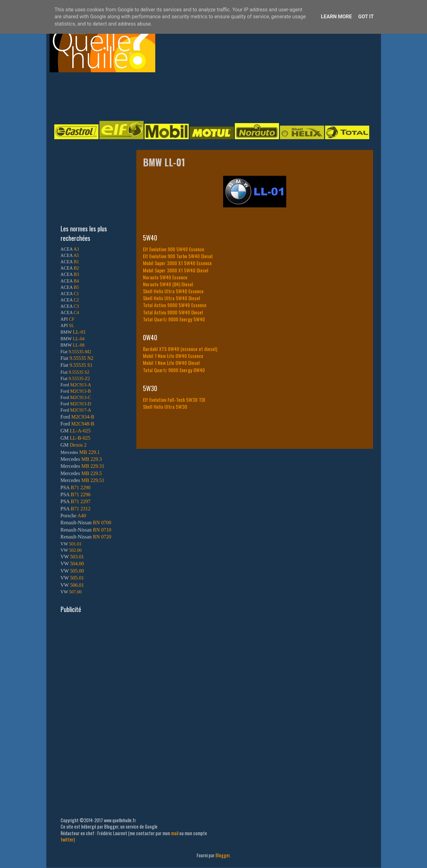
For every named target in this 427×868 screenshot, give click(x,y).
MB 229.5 (92, 473)
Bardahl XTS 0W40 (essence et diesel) (180, 349)
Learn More (336, 17)
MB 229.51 (93, 480)
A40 (82, 516)
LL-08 (79, 345)
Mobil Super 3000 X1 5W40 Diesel (176, 270)
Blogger (223, 855)
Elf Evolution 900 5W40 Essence (174, 249)
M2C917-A (80, 410)
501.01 (75, 544)
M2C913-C (80, 397)
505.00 (77, 571)
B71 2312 (81, 509)
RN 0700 (102, 523)
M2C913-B (80, 391)
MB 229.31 (93, 466)
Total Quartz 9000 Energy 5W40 (174, 319)
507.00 (75, 592)
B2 (76, 268)
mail (175, 833)
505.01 (77, 578)
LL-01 (79, 332)
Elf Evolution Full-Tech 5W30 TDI (174, 400)
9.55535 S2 (79, 372)
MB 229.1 (89, 452)
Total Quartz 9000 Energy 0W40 (174, 370)
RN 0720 (102, 537)
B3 (76, 274)
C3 (76, 306)
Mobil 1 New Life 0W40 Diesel (171, 363)
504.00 (77, 564)
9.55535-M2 (80, 352)
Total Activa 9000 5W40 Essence (175, 305)
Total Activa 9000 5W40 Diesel (173, 312)
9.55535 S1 (81, 365)
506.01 (77, 585)
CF (72, 319)
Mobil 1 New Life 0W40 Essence (173, 356)
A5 (76, 255)
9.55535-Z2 (80, 378)
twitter (67, 839)
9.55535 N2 (81, 358)
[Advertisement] (207, 96)
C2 (76, 300)
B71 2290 (81, 488)
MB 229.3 (92, 459)
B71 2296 (81, 494)
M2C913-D (80, 404)
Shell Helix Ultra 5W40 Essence (173, 291)
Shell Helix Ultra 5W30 (165, 407)
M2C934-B (83, 417)
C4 (76, 312)
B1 (76, 262)
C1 (76, 294)
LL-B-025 (80, 438)
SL (71, 325)
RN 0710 (102, 530)
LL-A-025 (80, 431)
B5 (76, 287)
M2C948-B (83, 424)
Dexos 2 (78, 445)
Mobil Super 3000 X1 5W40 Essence (177, 263)
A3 (76, 249)
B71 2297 (81, 501)
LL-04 (79, 339)
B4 (76, 281)
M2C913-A (80, 385)
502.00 (75, 550)
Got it (366, 17)
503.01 (77, 557)
